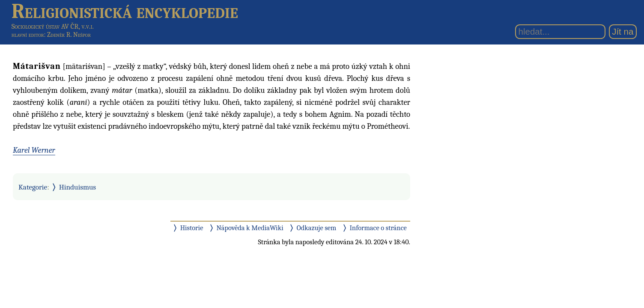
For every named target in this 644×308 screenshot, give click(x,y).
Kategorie (33, 187)
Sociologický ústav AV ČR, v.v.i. (53, 26)
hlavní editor (28, 35)
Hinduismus (78, 187)
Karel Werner (34, 150)
